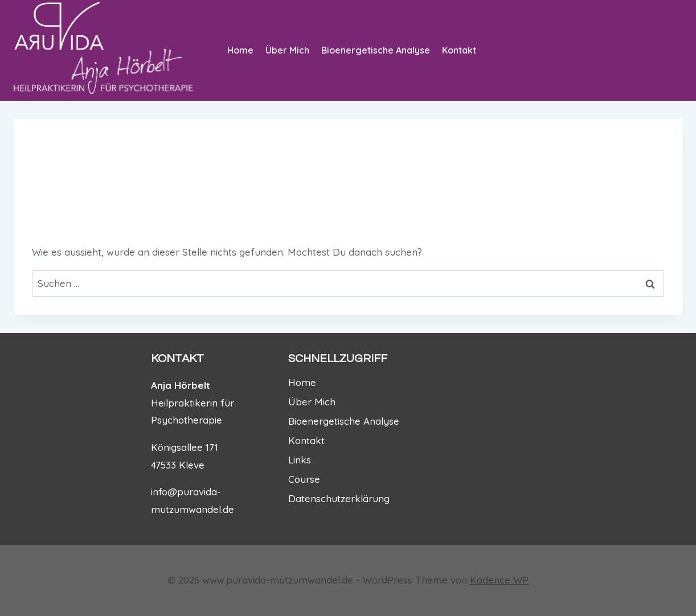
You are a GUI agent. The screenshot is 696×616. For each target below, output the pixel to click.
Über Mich (287, 50)
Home (240, 50)
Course (304, 479)
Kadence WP (499, 580)
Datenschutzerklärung (339, 498)
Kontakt (459, 50)
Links (300, 460)
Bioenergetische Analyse (376, 50)
